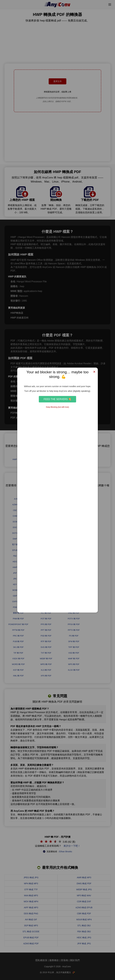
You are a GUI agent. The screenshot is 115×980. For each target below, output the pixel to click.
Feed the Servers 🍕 (58, 399)
